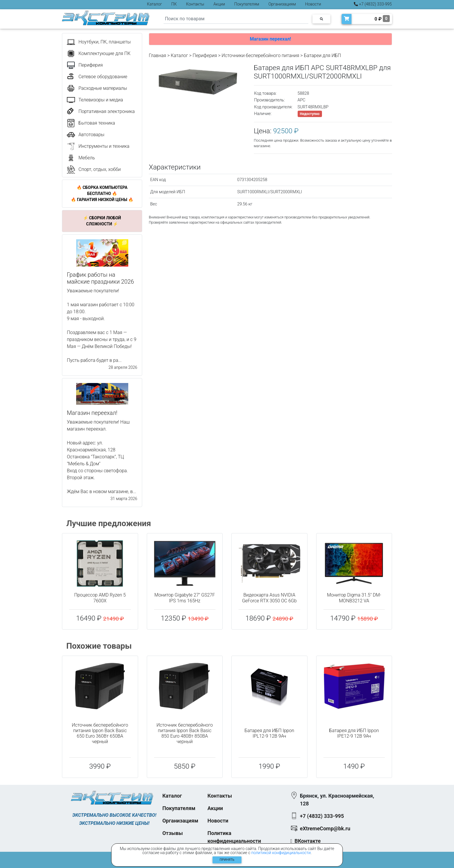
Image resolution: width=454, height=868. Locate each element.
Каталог (155, 4)
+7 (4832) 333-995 (373, 4)
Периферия (205, 55)
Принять (227, 860)
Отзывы (173, 833)
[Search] (236, 19)
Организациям (282, 4)
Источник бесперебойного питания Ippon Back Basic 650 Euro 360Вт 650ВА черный (100, 733)
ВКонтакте (307, 841)
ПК (174, 4)
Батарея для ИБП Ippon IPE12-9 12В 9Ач (354, 733)
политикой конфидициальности (281, 853)
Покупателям (247, 4)
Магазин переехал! (270, 39)
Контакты (195, 4)
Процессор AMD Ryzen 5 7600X (100, 598)
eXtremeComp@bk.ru (325, 828)
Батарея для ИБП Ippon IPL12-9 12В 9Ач (269, 733)
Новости (313, 4)
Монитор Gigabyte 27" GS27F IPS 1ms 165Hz (185, 598)
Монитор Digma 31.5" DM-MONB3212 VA (354, 598)
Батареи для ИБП (323, 55)
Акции (219, 4)
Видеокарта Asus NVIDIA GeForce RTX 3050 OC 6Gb (269, 598)
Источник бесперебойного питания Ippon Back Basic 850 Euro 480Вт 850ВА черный (185, 733)
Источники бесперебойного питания (260, 55)
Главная (158, 55)
